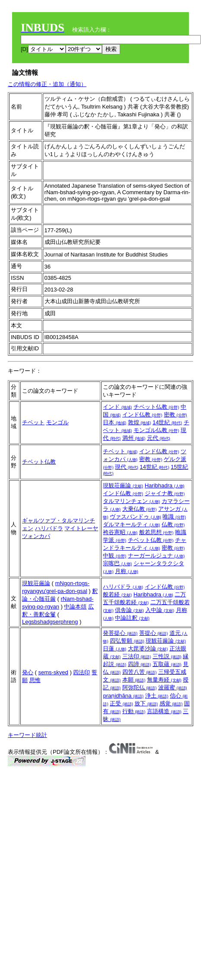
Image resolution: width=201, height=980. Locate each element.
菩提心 (154, 633)
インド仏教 (142, 415)
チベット (33, 422)
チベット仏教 (156, 407)
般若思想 (156, 532)
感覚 (171, 703)
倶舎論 (129, 610)
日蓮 (115, 649)
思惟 (35, 680)
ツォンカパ (36, 536)
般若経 (117, 594)
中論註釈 (132, 618)
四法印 (81, 672)
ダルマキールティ (131, 524)
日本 (115, 422)
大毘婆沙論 (148, 649)
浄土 (157, 696)
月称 (127, 571)
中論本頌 (75, 607)
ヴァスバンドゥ (136, 517)
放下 (146, 703)
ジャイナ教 (165, 493)
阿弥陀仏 (140, 687)
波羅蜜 (173, 687)
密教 (175, 415)
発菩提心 (120, 633)
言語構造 (164, 711)
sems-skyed (53, 672)
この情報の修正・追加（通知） (47, 84)
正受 (121, 703)
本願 (134, 680)
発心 (28, 672)
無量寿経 (164, 680)
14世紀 (167, 422)
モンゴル (57, 422)
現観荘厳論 (123, 485)
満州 (134, 438)
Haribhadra (165, 485)
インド (117, 407)
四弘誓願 (127, 641)
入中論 (160, 610)
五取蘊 (167, 664)
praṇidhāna (123, 696)
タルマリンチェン (131, 501)
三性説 (167, 656)
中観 (115, 556)
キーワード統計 (27, 735)
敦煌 (140, 422)
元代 (159, 438)
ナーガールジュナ (156, 556)
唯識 (174, 517)
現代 (127, 467)
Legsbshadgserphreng (50, 622)
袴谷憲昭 (120, 532)
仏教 (173, 524)
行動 (134, 711)
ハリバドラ (49, 528)
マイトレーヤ (81, 528)
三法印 (137, 656)
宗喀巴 (117, 563)
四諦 (140, 664)
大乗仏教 (140, 509)
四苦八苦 (140, 672)
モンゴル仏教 (156, 430)
